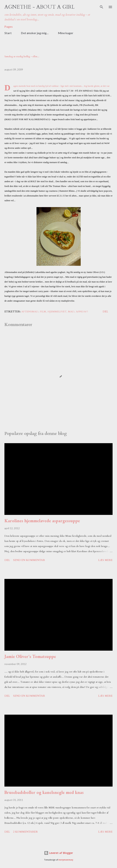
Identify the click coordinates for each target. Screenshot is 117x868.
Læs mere (105, 560)
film (43, 312)
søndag (82, 312)
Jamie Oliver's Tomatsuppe (30, 656)
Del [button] (105, 312)
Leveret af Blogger (59, 853)
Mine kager (66, 33)
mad (71, 312)
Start (8, 33)
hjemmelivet (57, 312)
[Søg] (102, 7)
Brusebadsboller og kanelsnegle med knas (44, 792)
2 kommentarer (25, 832)
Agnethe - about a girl (40, 7)
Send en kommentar (29, 560)
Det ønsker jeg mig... (35, 33)
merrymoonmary (66, 860)
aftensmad (30, 312)
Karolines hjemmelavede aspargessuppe (42, 521)
